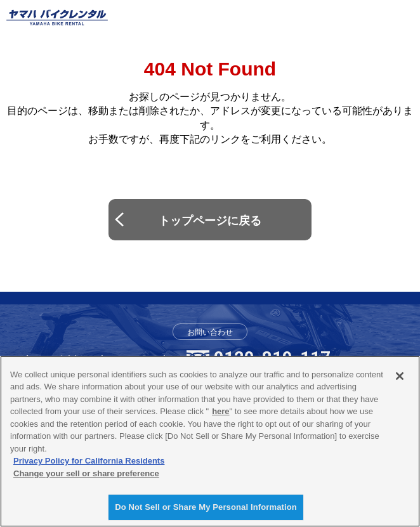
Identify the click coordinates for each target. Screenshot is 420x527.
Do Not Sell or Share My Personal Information (206, 507)
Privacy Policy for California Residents (89, 461)
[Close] (400, 376)
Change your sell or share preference (86, 473)
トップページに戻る (210, 221)
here (220, 411)
